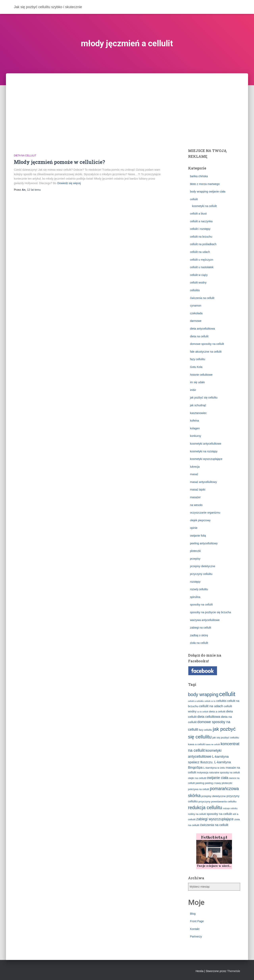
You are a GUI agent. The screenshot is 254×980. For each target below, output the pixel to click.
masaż (194, 474)
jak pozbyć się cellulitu (204, 398)
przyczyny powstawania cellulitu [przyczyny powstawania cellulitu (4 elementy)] (217, 802)
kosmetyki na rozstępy (204, 451)
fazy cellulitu (198, 359)
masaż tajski (198, 490)
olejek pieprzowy (200, 520)
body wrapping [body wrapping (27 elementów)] (203, 695)
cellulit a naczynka (201, 221)
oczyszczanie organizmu (205, 513)
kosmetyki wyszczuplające (206, 459)
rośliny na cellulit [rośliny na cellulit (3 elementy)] (197, 814)
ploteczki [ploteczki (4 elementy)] (227, 783)
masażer (195, 497)
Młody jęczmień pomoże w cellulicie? (59, 162)
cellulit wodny (198, 282)
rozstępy (195, 582)
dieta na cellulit (25, 156)
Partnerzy (196, 936)
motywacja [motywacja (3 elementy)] (203, 773)
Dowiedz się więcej (69, 183)
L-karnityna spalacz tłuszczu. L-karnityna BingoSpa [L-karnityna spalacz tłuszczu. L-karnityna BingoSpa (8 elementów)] (210, 762)
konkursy (196, 436)
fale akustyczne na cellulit (206, 352)
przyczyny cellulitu (201, 574)
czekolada (196, 313)
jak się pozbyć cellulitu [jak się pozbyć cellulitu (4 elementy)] (226, 738)
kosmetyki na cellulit (204, 206)
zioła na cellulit (199, 643)
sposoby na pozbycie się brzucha (211, 612)
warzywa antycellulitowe (205, 620)
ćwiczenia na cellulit (202, 298)
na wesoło (196, 505)
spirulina (195, 597)
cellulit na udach (200, 252)
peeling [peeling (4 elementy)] (200, 783)
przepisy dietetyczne (203, 566)
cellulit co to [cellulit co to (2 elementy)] (210, 701)
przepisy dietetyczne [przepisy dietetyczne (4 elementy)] (214, 796)
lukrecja (195, 467)
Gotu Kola (196, 367)
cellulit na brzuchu (201, 237)
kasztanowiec (198, 413)
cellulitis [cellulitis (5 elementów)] (221, 701)
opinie (194, 528)
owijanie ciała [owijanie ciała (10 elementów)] (218, 778)
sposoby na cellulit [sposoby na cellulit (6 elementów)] (219, 814)
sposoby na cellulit (201, 605)
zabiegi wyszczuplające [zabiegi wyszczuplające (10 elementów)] (215, 819)
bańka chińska (199, 176)
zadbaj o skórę (199, 635)
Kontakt (195, 929)
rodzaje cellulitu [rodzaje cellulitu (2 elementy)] (230, 808)
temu (34, 190)
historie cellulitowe (201, 375)
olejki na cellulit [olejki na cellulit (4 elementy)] (197, 778)
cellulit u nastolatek (202, 267)
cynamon (196, 306)
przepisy (195, 559)
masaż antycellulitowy (203, 482)
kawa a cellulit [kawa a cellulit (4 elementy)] (196, 744)
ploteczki (195, 551)
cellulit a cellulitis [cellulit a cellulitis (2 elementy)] (196, 701)
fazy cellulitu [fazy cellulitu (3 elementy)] (205, 730)
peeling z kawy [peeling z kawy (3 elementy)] (213, 783)
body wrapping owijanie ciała (208, 192)
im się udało (198, 382)
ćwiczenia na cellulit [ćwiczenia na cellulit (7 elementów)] (214, 825)
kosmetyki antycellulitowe (206, 444)
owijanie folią (198, 536)
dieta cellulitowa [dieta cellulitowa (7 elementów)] (209, 717)
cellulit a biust (198, 214)
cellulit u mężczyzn (202, 260)
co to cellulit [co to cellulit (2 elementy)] (203, 712)
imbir (193, 390)
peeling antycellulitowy (204, 543)
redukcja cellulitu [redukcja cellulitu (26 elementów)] (205, 808)
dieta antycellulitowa (203, 329)
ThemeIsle (234, 971)
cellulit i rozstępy (200, 229)
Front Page (197, 921)
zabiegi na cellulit (201, 628)
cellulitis (195, 290)
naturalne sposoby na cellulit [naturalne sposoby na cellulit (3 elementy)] (225, 773)
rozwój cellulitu (199, 589)
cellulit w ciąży (199, 275)
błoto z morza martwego (205, 184)
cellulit (194, 199)
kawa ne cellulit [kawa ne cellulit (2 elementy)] (213, 744)
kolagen (195, 428)
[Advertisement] (127, 103)
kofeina (195, 421)
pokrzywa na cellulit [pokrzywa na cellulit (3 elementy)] (199, 789)
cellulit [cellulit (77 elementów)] (227, 694)
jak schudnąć (198, 405)
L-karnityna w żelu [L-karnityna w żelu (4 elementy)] (214, 768)
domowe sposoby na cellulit (207, 344)
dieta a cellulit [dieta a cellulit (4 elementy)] (217, 712)
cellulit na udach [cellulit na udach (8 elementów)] (211, 706)
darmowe (196, 321)
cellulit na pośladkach (203, 244)
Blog (193, 914)
